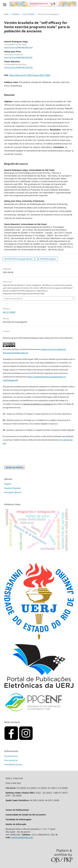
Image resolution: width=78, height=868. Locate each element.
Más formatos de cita (14, 299)
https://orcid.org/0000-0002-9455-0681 (18, 57)
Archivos (16, 14)
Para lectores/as (11, 756)
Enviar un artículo (14, 467)
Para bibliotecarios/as (13, 765)
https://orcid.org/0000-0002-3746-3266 (18, 67)
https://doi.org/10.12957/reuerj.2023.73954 (30, 75)
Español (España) (12, 488)
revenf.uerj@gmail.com (22, 837)
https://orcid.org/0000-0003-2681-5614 (18, 47)
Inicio (6, 14)
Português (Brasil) (13, 492)
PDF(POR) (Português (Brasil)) (20, 259)
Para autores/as (11, 760)
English (8, 484)
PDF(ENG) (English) (48, 259)
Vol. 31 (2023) (29, 14)
